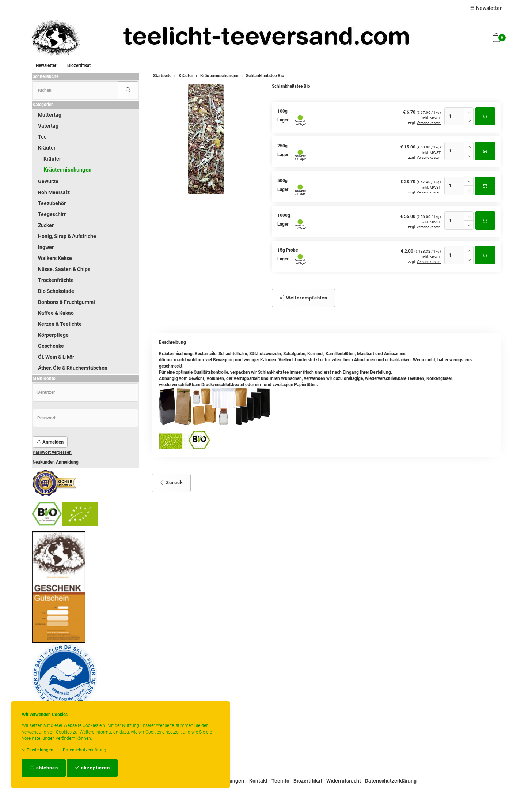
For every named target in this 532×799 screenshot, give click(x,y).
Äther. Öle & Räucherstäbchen (73, 368)
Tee (42, 137)
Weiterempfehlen (303, 298)
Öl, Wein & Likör (56, 357)
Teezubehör (52, 203)
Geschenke (51, 346)
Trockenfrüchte (56, 280)
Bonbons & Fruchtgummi (66, 302)
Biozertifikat (79, 65)
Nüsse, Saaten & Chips (64, 269)
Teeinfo (280, 781)
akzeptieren (92, 768)
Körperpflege (53, 335)
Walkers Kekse (55, 258)
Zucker (46, 225)
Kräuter (47, 148)
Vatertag (48, 126)
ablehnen (44, 768)
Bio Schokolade (56, 291)
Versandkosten (429, 123)
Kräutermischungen (67, 170)
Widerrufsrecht (344, 781)
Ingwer (46, 247)
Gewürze (48, 181)
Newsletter (486, 8)
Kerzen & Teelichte (60, 324)
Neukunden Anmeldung (56, 462)
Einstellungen (38, 750)
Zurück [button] (171, 483)
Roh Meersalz (54, 192)
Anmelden (50, 442)
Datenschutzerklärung (82, 750)
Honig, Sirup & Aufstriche (67, 236)
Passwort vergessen (52, 452)
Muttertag (50, 115)
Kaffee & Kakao (56, 313)
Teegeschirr (52, 214)
